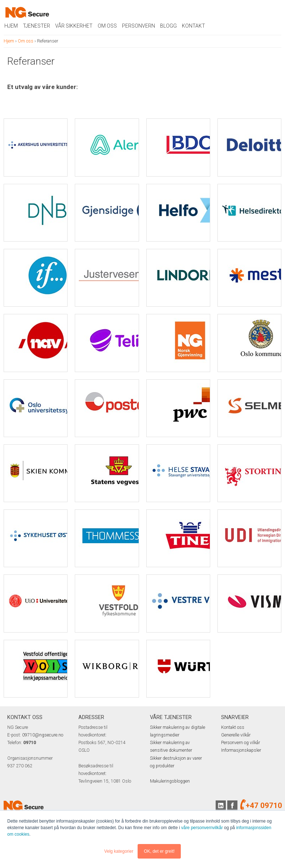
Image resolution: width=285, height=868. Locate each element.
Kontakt (194, 26)
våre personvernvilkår (202, 828)
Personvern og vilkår (241, 743)
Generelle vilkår (236, 735)
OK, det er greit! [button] (159, 851)
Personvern (139, 26)
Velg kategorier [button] (119, 851)
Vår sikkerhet (74, 26)
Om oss (107, 26)
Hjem (11, 26)
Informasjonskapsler (241, 750)
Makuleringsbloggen (170, 781)
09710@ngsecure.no (43, 735)
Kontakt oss (233, 727)
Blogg (168, 26)
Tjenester (36, 26)
